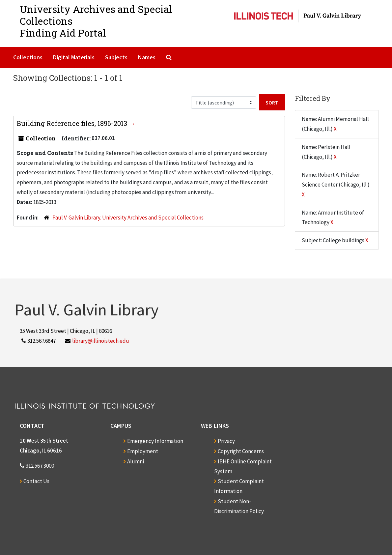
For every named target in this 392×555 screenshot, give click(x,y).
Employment (143, 451)
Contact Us (36, 481)
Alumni (136, 461)
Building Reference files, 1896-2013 (73, 123)
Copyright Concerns (241, 451)
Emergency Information (155, 441)
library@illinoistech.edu (101, 341)
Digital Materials (74, 57)
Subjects (116, 57)
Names (147, 57)
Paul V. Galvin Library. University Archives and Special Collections (128, 218)
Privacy (226, 441)
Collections (28, 57)
